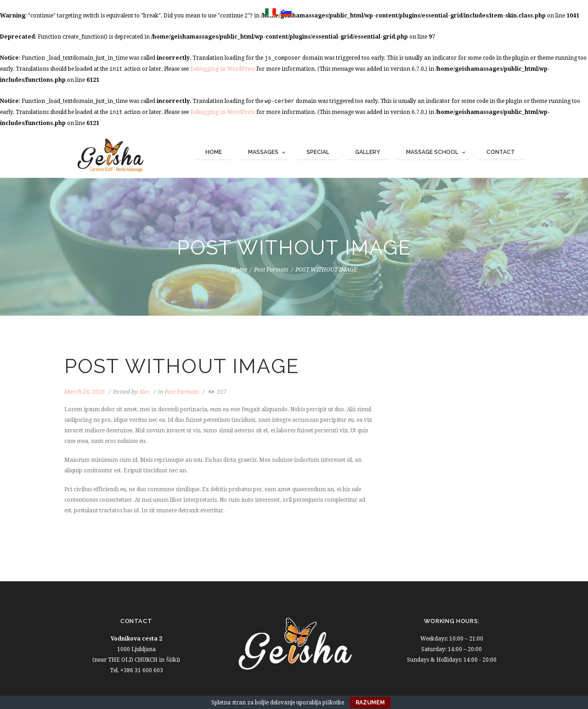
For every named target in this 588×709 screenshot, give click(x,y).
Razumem (370, 703)
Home (214, 152)
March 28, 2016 (85, 392)
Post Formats (271, 270)
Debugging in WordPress (223, 69)
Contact (501, 152)
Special (318, 152)
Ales (144, 392)
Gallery (367, 152)
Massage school (432, 152)
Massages (263, 152)
